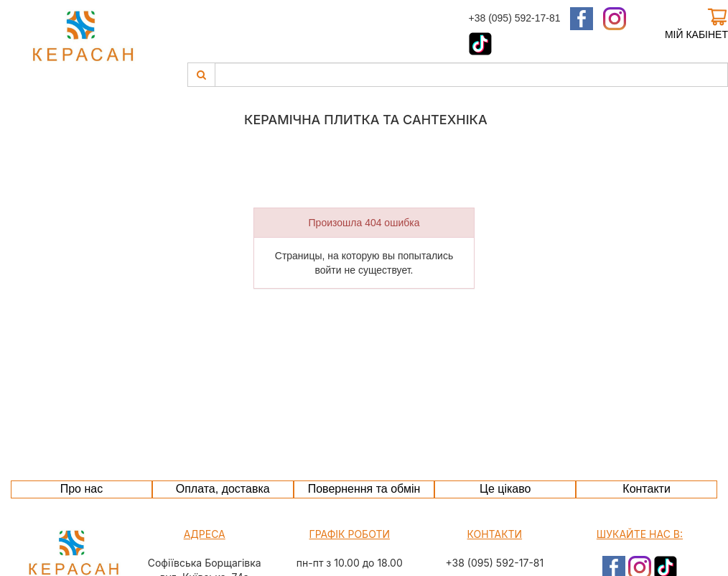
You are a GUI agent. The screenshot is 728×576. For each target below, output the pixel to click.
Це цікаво (505, 489)
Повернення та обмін (364, 489)
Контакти (647, 489)
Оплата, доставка (223, 489)
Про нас (81, 489)
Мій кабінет (696, 34)
